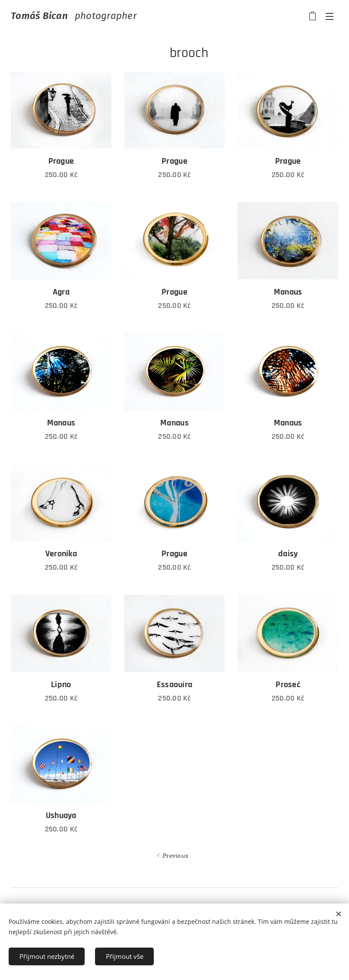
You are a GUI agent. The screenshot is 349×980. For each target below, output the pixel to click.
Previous (175, 855)
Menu (330, 16)
